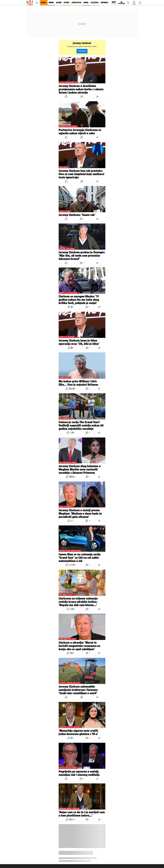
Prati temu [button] (82, 51)
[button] (128, 3)
